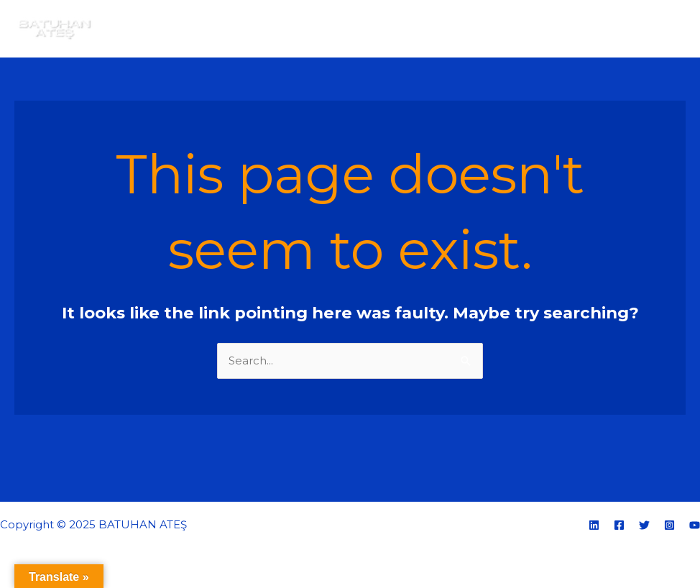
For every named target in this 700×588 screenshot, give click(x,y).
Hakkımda (455, 28)
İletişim (655, 28)
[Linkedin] (594, 525)
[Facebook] (619, 525)
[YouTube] (695, 525)
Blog (602, 28)
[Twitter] (644, 525)
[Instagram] (669, 525)
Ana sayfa (379, 28)
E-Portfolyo (536, 28)
